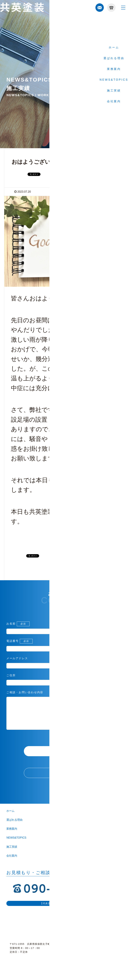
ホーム (10, 818)
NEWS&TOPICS (16, 844)
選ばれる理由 (14, 827)
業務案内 (12, 835)
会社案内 (12, 862)
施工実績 (12, 853)
